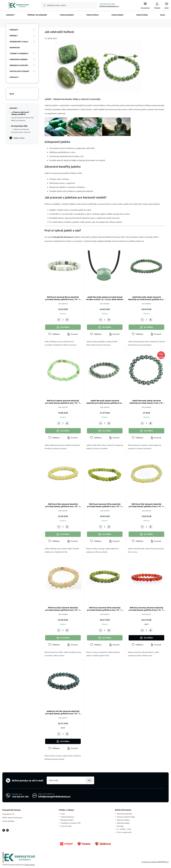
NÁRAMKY (14, 30)
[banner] (19, 6)
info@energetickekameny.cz (109, 6)
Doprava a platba (123, 820)
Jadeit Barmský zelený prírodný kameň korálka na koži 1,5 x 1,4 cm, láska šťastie (105, 298)
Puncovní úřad (66, 826)
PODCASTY (14, 77)
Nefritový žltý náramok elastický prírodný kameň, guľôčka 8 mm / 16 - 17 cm (63, 505)
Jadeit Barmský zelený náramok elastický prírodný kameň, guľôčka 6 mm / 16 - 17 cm (147, 298)
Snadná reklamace (67, 817)
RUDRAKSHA (15, 47)
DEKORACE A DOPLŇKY (19, 65)
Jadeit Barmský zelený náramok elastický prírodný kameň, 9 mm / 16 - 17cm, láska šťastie (146, 402)
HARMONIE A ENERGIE (19, 59)
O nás (63, 814)
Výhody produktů (67, 820)
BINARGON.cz (163, 862)
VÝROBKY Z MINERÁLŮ (19, 53)
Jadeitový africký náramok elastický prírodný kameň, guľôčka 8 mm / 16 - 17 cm (63, 712)
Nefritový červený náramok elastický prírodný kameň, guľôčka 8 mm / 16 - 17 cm (146, 609)
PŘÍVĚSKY (14, 36)
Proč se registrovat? (124, 832)
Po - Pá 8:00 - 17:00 (124, 829)
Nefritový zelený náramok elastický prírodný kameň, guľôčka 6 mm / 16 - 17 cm (63, 402)
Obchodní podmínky (124, 814)
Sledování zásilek (123, 823)
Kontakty (120, 826)
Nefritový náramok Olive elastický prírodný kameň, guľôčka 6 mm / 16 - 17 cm (105, 505)
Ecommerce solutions (150, 862)
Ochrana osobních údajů (126, 817)
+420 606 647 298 (107, 4)
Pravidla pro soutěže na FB (70, 823)
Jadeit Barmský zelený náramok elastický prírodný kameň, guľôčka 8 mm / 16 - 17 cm (105, 402)
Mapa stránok (30, 865)
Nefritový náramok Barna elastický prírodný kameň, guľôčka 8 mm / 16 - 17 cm (63, 298)
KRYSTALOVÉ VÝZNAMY (19, 71)
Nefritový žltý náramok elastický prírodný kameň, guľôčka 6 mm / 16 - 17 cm (146, 505)
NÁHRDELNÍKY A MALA (19, 42)
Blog (12, 94)
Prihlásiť (89, 780)
